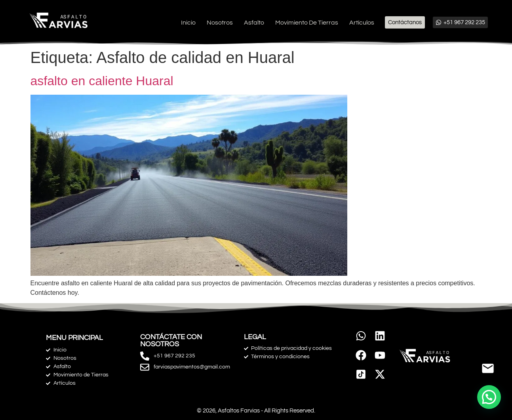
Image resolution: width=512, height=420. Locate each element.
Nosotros (220, 23)
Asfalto (254, 23)
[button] (489, 397)
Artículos (362, 23)
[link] (361, 375)
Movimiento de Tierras (307, 23)
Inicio (188, 23)
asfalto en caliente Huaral (102, 81)
